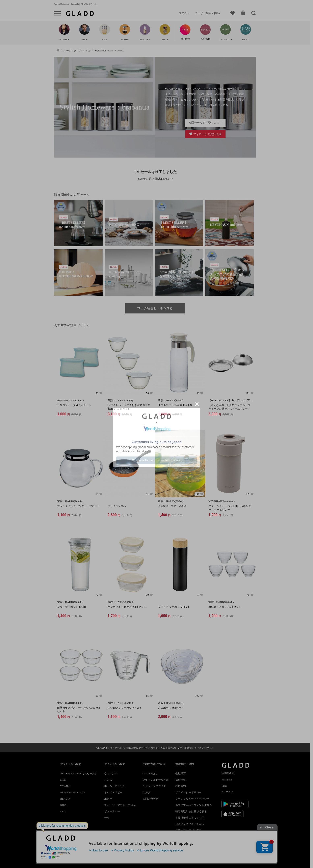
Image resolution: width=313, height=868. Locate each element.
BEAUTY (66, 799)
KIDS (63, 805)
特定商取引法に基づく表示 (191, 811)
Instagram (227, 780)
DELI (63, 811)
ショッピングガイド (154, 786)
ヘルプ (146, 792)
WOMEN (65, 786)
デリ (107, 818)
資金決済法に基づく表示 (190, 824)
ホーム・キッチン (115, 786)
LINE (225, 786)
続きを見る (221, 105)
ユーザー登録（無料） (208, 13)
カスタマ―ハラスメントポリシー (195, 805)
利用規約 (181, 786)
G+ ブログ (227, 792)
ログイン (184, 13)
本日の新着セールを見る (155, 308)
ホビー (108, 799)
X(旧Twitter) (228, 773)
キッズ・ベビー (113, 792)
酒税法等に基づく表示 (188, 830)
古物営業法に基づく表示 (190, 818)
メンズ (108, 780)
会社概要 (181, 773)
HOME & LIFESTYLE (73, 792)
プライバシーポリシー (188, 792)
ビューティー (112, 811)
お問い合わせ (150, 799)
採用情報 (181, 780)
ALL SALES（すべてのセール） (79, 773)
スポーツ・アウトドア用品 (120, 805)
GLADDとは (150, 773)
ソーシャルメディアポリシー (192, 799)
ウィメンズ (111, 773)
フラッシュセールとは (156, 780)
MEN (63, 780)
